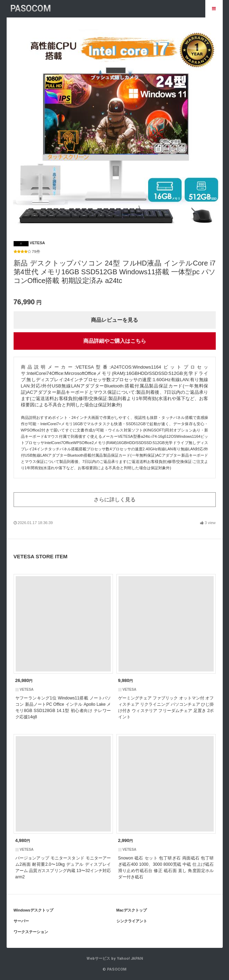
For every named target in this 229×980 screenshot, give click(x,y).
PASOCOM (30, 9)
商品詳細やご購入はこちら (115, 341)
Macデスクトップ (132, 910)
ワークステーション (31, 932)
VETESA (29, 243)
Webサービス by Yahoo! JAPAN (115, 959)
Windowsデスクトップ (33, 910)
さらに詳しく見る (115, 499)
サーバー (21, 921)
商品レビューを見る (114, 320)
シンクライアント (132, 921)
